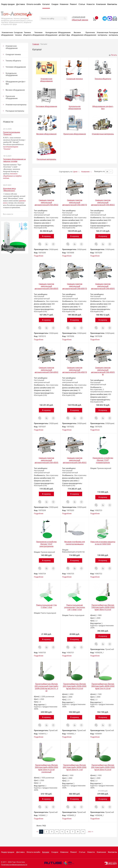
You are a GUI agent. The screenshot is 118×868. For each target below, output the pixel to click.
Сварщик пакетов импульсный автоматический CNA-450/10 (75, 370)
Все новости (8, 214)
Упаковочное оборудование (7, 34)
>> (92, 832)
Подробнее (39, 256)
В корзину (46, 236)
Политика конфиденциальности (14, 865)
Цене (75, 172)
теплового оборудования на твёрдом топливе (12, 176)
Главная (36, 44)
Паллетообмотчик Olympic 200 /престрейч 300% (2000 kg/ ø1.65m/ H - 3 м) (75, 767)
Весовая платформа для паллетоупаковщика (75, 543)
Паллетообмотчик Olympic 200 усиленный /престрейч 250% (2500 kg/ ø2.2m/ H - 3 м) (46, 687)
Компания (101, 4)
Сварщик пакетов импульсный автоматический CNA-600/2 (46, 370)
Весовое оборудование (77, 34)
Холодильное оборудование (51, 34)
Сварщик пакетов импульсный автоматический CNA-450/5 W (103, 371)
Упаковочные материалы (103, 34)
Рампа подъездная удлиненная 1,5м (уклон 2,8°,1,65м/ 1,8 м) (75, 607)
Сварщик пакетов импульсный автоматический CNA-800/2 (103, 202)
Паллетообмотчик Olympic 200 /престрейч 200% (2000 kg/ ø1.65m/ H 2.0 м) (103, 767)
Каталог (46, 4)
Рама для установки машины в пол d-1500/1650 (103, 543)
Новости (91, 4)
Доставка (21, 4)
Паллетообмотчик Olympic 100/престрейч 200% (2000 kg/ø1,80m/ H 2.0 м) (103, 607)
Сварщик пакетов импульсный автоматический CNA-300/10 (75, 202)
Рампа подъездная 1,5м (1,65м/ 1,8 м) (46, 606)
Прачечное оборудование (90, 34)
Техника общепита (27, 34)
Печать (114, 55)
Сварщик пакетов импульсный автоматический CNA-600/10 (75, 286)
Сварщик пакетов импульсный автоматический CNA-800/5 (46, 286)
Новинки (64, 4)
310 (89, 832)
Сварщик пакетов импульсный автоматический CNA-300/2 (46, 202)
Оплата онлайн (34, 4)
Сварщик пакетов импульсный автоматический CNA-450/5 (46, 460)
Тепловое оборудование (38, 34)
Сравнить (47, 243)
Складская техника (18, 34)
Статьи (82, 4)
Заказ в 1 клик (40, 244)
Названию (85, 172)
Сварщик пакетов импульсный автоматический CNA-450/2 (75, 460)
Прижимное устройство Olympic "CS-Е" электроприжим (46, 544)
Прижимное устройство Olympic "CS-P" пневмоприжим (103, 460)
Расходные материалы (15, 111)
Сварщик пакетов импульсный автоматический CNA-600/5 (103, 286)
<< (37, 832)
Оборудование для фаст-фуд (64, 34)
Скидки (55, 4)
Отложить (53, 243)
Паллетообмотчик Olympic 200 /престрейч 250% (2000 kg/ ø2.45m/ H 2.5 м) (75, 686)
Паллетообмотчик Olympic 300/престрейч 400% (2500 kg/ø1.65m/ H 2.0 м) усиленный (46, 768)
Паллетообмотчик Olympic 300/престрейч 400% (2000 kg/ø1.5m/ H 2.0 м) (103, 686)
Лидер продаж (8, 4)
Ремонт (73, 4)
